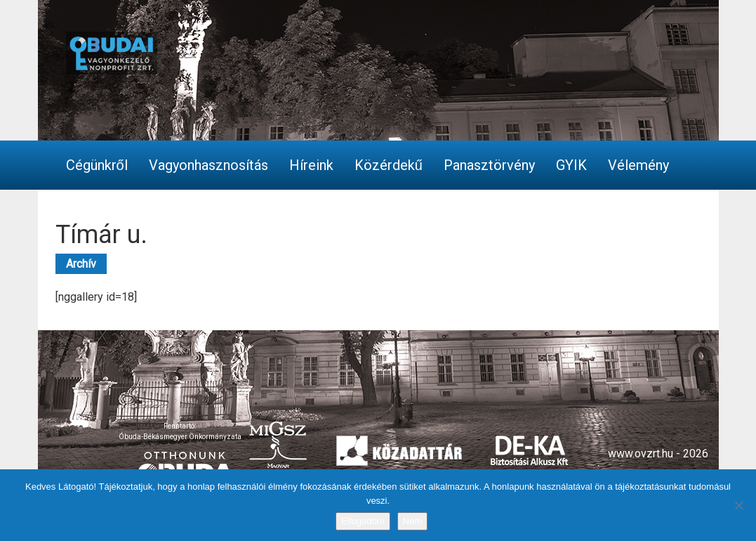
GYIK (571, 165)
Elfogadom (363, 521)
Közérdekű (389, 165)
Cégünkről (97, 165)
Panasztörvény (489, 165)
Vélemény (638, 165)
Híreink (311, 165)
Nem (412, 521)
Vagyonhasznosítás (208, 165)
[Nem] (738, 505)
